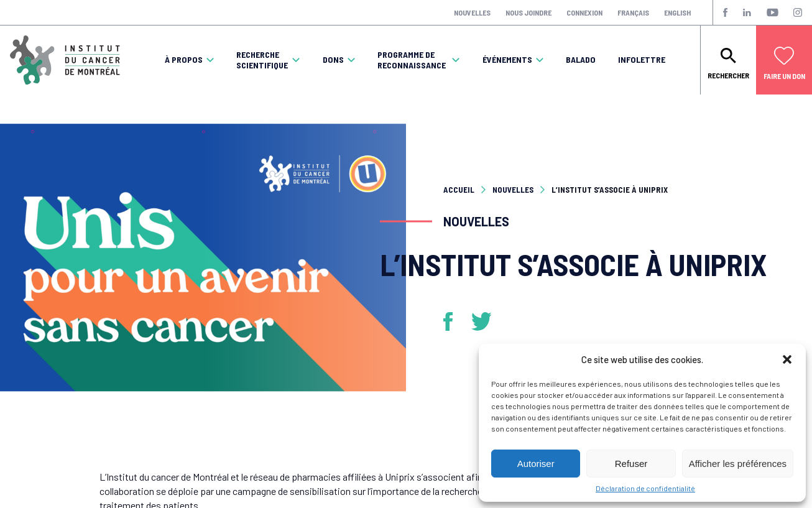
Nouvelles (472, 12)
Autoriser (536, 464)
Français (633, 12)
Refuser (631, 464)
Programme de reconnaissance (412, 60)
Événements (507, 60)
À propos (184, 60)
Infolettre (642, 60)
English (677, 12)
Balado (581, 60)
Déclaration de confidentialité (645, 488)
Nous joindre (528, 12)
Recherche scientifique (262, 60)
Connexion (584, 12)
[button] (787, 359)
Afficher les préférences (738, 464)
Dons (333, 60)
